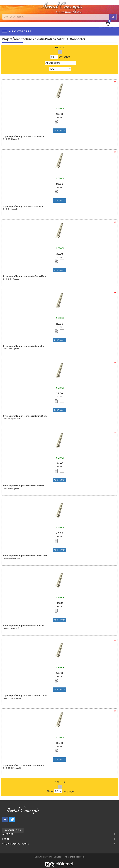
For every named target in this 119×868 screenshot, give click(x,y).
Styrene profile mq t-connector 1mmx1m (23, 206)
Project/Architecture (17, 39)
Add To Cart (60, 131)
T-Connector (76, 39)
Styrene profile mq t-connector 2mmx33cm (25, 416)
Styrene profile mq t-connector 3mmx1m (23, 486)
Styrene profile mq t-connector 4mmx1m (24, 626)
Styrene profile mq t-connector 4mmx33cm (25, 695)
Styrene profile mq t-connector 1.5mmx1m (24, 136)
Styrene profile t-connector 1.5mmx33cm (24, 765)
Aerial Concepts (56, 857)
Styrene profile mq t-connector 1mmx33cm (25, 276)
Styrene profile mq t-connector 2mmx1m (23, 346)
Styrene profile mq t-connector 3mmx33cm (25, 556)
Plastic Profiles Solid (49, 39)
